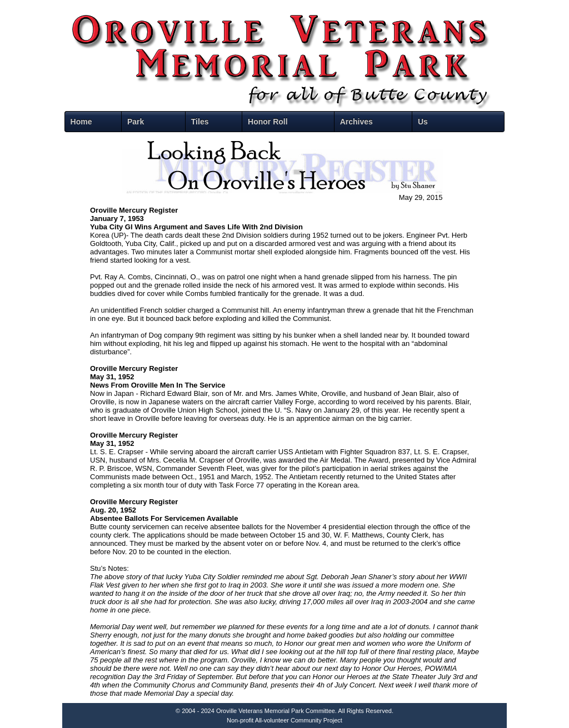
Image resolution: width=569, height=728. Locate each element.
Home (81, 122)
